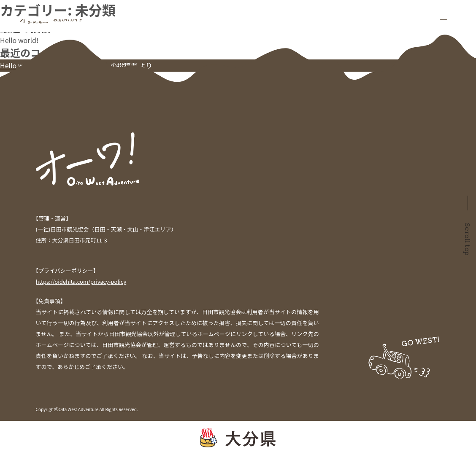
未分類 (10, 123)
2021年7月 (16, 98)
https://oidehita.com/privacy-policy (81, 281)
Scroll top (468, 239)
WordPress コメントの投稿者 (93, 65)
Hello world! (19, 40)
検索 (7, 5)
